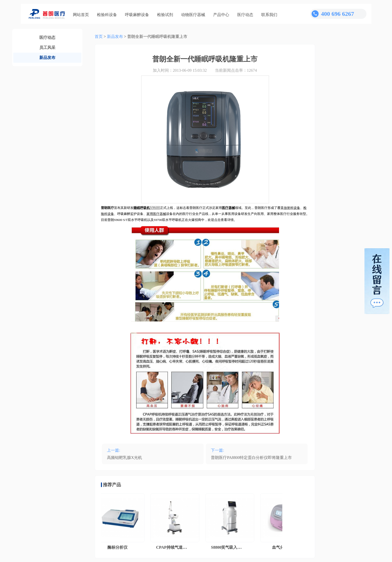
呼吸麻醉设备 (137, 15)
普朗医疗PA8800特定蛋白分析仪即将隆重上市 (251, 458)
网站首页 (81, 15)
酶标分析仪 (118, 547)
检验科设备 (107, 15)
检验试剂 (165, 15)
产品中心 (221, 15)
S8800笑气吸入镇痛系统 (233, 547)
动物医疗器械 (193, 15)
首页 (99, 36)
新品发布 (47, 58)
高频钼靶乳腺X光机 (124, 458)
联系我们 (269, 15)
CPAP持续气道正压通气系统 (182, 547)
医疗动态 (245, 15)
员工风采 (47, 48)
